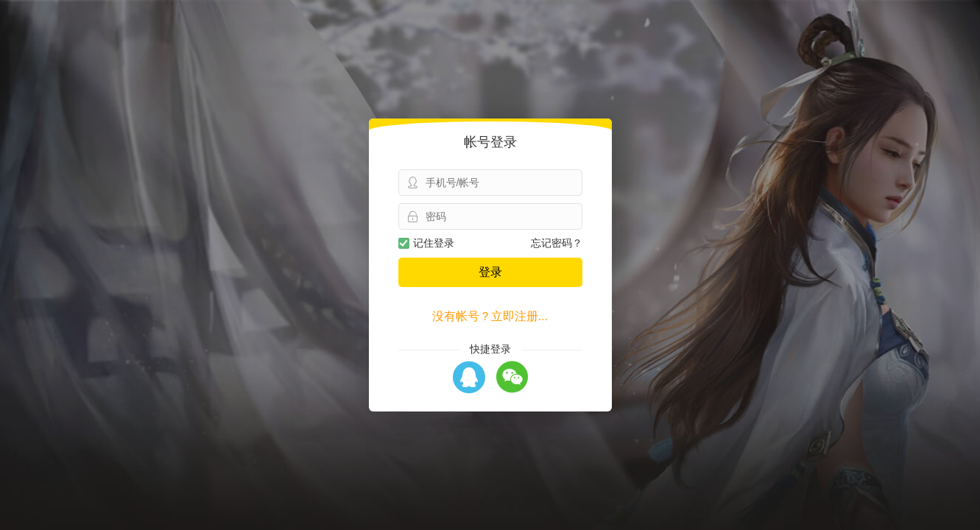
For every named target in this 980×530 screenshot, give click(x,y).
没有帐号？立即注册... (490, 316)
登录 (490, 272)
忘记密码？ (557, 243)
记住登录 (426, 243)
